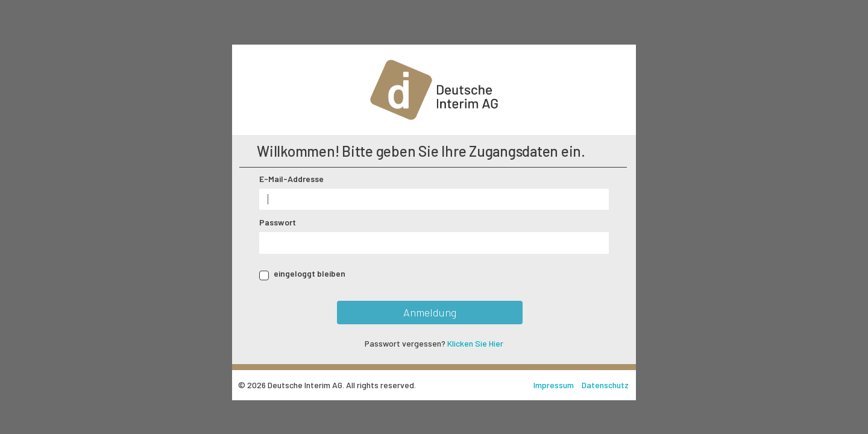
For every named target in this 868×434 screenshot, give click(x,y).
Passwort (278, 222)
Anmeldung (430, 312)
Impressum (555, 385)
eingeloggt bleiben (310, 273)
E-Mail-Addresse (291, 179)
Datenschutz (605, 385)
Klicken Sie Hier (475, 343)
